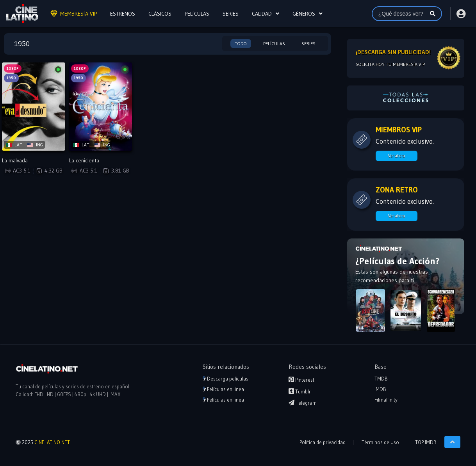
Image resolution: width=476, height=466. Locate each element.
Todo (241, 44)
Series (308, 44)
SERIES (231, 14)
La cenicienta (84, 160)
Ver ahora (397, 156)
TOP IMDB (426, 442)
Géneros (304, 14)
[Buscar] (433, 14)
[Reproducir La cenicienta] (101, 107)
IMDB (380, 389)
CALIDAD (262, 14)
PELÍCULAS (197, 14)
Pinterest (301, 380)
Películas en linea (223, 389)
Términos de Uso (380, 442)
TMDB (381, 379)
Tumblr (300, 391)
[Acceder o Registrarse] (461, 14)
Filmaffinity (386, 400)
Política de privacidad (323, 442)
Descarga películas (226, 379)
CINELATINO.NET (52, 442)
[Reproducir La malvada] (34, 107)
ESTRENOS (123, 14)
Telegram (303, 403)
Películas (274, 44)
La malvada (15, 160)
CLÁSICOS (160, 14)
